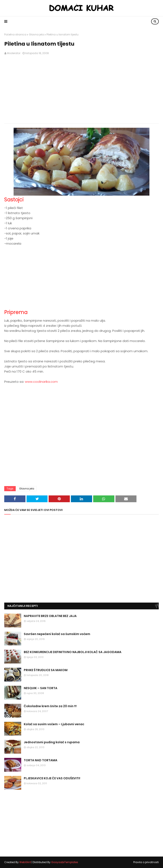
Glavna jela (36, 34)
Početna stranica (15, 34)
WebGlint (25, 862)
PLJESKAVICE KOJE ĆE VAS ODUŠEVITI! (52, 778)
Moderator (14, 53)
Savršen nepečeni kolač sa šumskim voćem (57, 634)
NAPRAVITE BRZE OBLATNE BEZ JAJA (50, 616)
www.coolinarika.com (41, 382)
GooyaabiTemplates (65, 862)
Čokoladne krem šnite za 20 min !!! (50, 706)
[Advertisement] (81, 89)
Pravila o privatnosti (146, 862)
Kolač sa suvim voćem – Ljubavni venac (54, 724)
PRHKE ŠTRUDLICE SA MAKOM (46, 670)
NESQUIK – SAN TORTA (41, 688)
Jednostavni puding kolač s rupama (52, 742)
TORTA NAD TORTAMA (41, 760)
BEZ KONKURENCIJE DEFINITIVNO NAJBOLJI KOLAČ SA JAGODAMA (73, 652)
